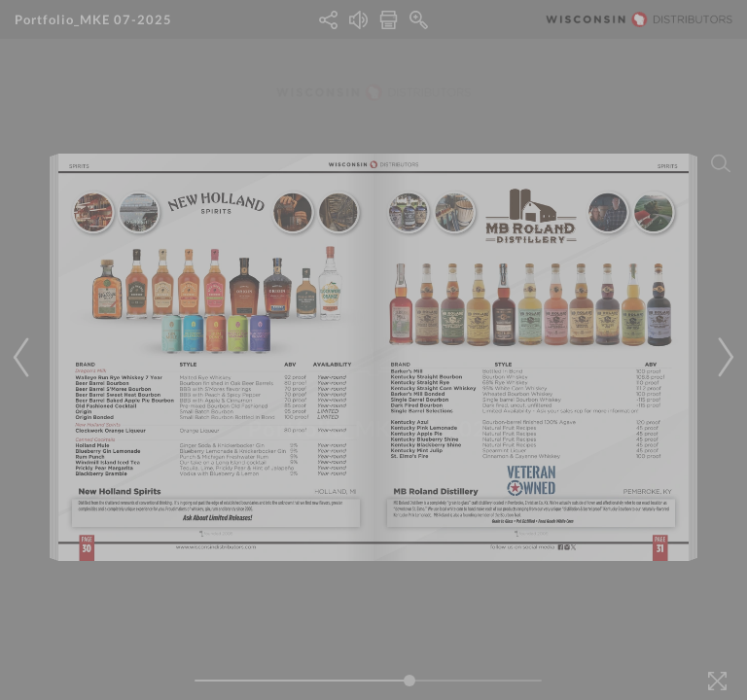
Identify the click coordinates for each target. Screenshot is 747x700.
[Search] (721, 163)
